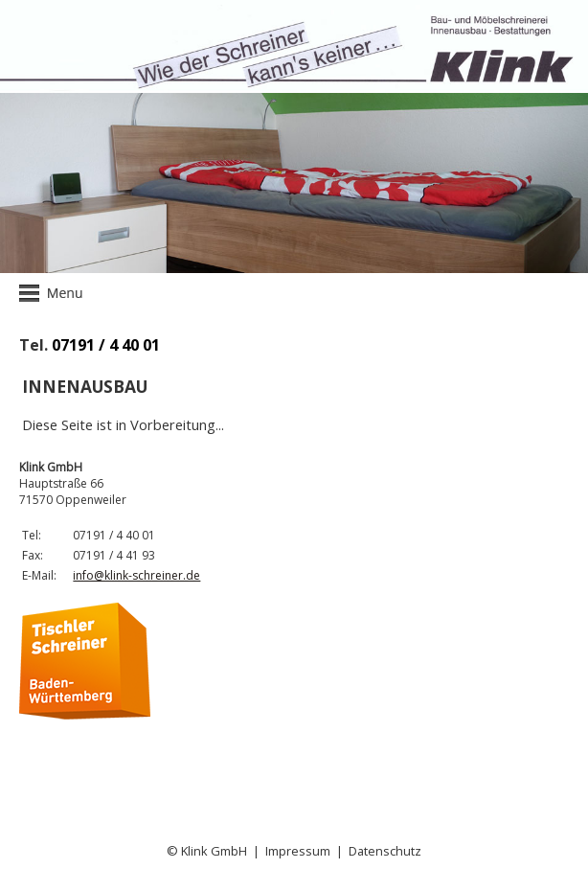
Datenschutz (385, 851)
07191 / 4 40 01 (106, 345)
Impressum (298, 851)
